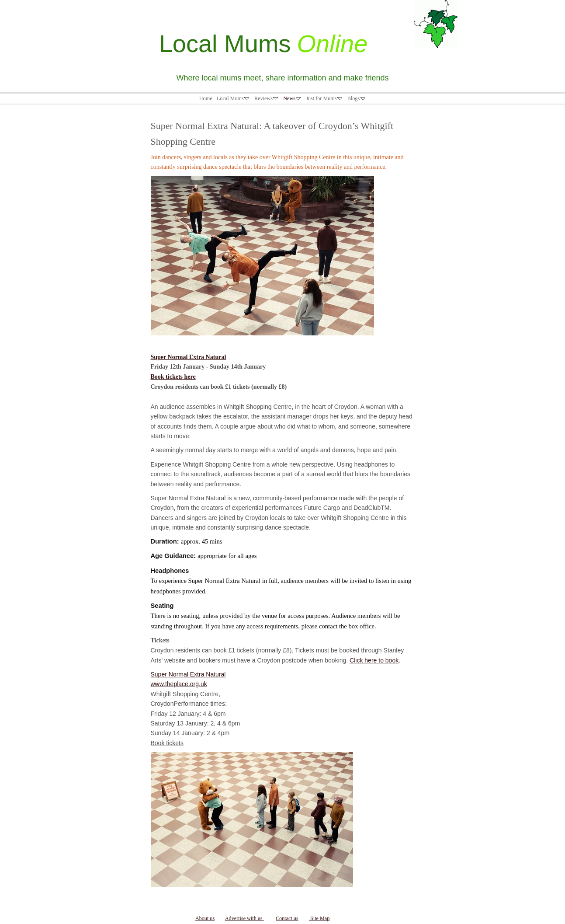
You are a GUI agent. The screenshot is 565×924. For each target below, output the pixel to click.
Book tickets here (173, 377)
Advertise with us (244, 918)
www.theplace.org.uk (179, 684)
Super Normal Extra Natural (189, 357)
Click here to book (374, 660)
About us (205, 918)
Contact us (287, 918)
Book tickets (167, 743)
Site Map (319, 918)
